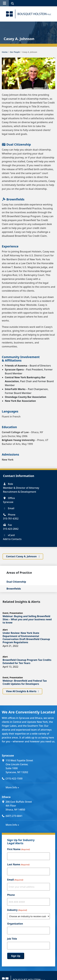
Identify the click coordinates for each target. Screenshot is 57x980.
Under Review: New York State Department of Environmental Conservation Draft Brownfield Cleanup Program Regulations (26, 638)
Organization (15, 924)
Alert (5, 630)
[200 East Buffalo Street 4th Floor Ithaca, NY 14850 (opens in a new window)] (30, 806)
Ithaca (6, 797)
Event (5, 613)
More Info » (12, 787)
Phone (11, 895)
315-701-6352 (11, 519)
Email (15, 880)
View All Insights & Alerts (21, 691)
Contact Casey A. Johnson (22, 556)
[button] (4, 3)
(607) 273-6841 (14, 816)
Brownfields (14, 589)
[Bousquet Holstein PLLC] (29, 14)
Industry (17, 910)
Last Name (18, 865)
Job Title (12, 939)
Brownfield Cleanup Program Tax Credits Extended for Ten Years (27, 661)
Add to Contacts (12, 539)
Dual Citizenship (16, 582)
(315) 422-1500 (14, 778)
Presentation (16, 613)
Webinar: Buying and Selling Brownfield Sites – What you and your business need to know (27, 619)
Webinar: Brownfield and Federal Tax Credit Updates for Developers (25, 682)
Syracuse (8, 755)
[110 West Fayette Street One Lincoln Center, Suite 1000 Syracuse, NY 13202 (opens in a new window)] (30, 766)
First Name (19, 849)
